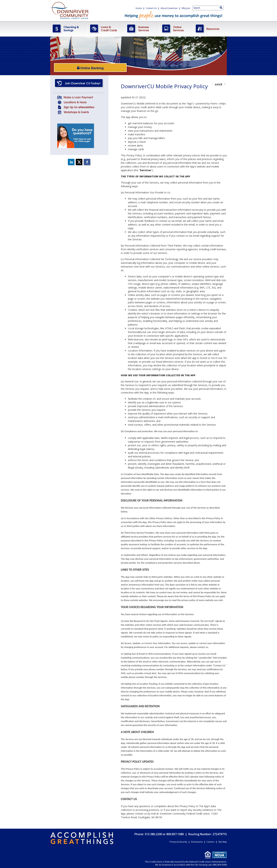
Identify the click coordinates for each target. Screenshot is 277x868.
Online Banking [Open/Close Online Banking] (77, 67)
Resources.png (210, 29)
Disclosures (197, 842)
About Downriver (169, 8)
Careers (210, 842)
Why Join (186, 8)
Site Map (223, 842)
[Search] (221, 8)
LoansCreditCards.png (106, 29)
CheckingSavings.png (69, 29)
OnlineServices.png (176, 29)
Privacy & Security (178, 842)
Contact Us (151, 8)
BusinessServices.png (142, 29)
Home (139, 8)
